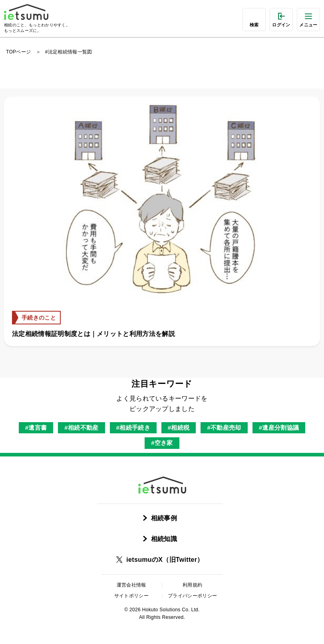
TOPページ (18, 52)
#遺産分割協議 (279, 428)
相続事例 (164, 518)
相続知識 (164, 539)
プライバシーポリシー (192, 596)
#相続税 (179, 428)
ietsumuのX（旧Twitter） (165, 560)
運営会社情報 (131, 585)
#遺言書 (36, 428)
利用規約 (192, 585)
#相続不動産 (81, 428)
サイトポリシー (131, 596)
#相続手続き (133, 428)
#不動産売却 (224, 428)
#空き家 (162, 443)
